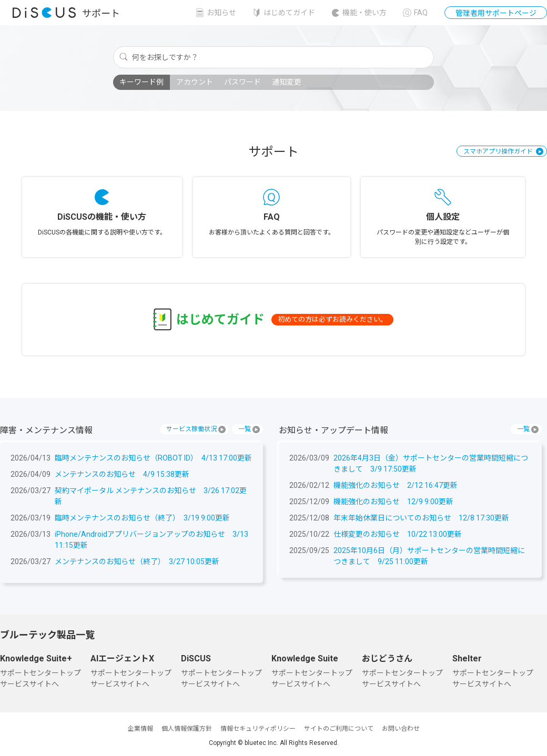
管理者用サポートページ (496, 13)
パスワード (242, 82)
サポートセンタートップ (40, 673)
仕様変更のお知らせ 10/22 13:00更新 (398, 534)
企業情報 (140, 729)
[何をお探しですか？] (273, 57)
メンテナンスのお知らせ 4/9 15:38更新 (122, 474)
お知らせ (221, 13)
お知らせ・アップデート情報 (333, 430)
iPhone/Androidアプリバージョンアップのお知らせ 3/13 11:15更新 (151, 540)
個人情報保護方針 (187, 729)
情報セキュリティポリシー (258, 729)
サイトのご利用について (339, 729)
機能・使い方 (364, 13)
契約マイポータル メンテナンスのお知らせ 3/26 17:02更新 (151, 496)
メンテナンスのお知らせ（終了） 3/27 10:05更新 (137, 561)
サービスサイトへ (29, 684)
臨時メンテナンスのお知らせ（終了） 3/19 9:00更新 (142, 518)
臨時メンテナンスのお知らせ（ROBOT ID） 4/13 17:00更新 (153, 458)
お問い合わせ (401, 729)
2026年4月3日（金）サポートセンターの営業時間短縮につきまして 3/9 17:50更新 (431, 463)
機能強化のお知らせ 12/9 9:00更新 (393, 502)
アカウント (195, 82)
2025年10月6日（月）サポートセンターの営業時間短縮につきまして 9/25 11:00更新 (429, 556)
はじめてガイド (289, 13)
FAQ (421, 13)
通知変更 (287, 82)
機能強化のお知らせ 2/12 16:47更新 (396, 485)
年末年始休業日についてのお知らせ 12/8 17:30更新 (421, 518)
